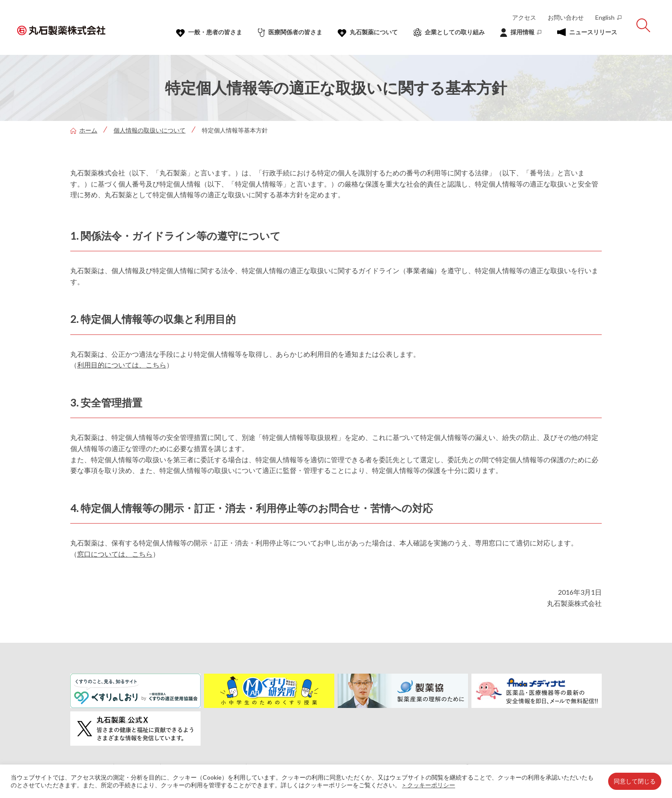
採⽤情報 (521, 33)
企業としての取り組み (449, 33)
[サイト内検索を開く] (643, 25)
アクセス (524, 17)
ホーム (84, 130)
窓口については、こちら (115, 554)
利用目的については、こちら (122, 365)
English (608, 17)
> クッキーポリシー (429, 785)
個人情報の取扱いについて (150, 130)
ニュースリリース (587, 32)
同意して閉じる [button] (635, 781)
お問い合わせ (566, 17)
